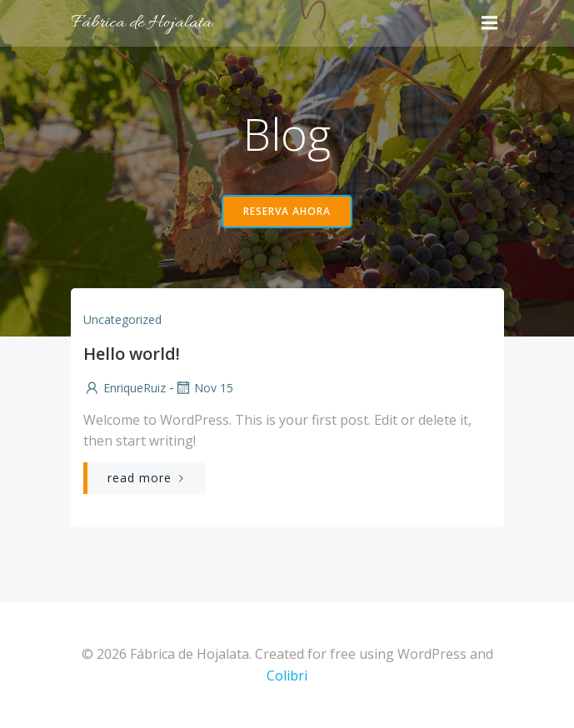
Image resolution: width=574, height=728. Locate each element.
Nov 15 (204, 388)
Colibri (287, 676)
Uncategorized (122, 319)
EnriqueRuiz (125, 388)
